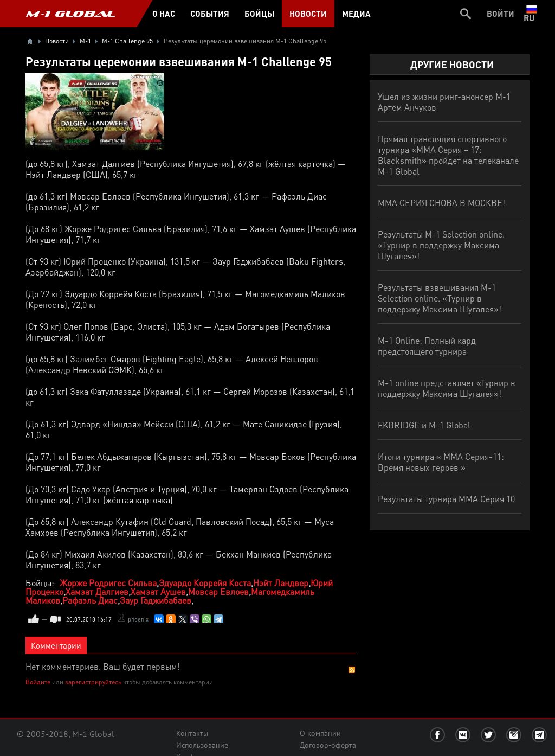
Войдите (38, 682)
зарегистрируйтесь (93, 682)
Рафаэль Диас (90, 600)
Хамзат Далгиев (97, 591)
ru (531, 14)
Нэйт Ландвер (281, 583)
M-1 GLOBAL (70, 14)
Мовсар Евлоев (218, 591)
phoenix (138, 619)
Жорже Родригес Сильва (108, 583)
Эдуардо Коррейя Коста (205, 583)
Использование (202, 745)
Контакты (192, 733)
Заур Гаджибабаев (156, 600)
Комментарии (56, 645)
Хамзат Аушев (158, 591)
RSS (352, 670)
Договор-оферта (328, 745)
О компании (320, 733)
